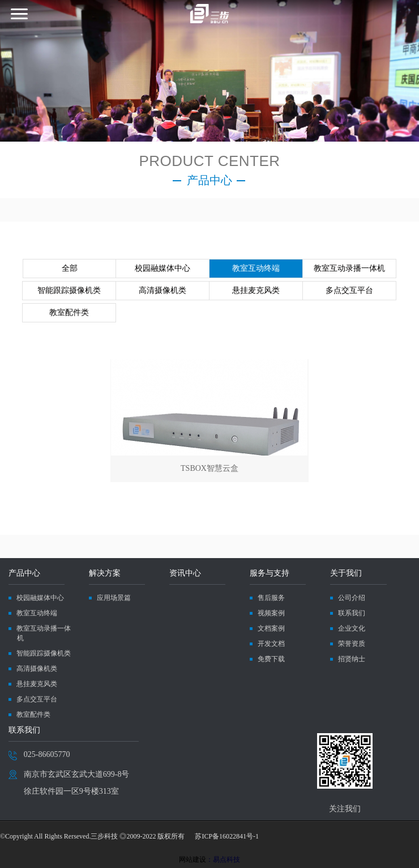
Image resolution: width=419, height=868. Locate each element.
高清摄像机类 (163, 290)
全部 (70, 268)
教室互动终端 (256, 268)
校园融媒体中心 (163, 268)
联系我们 (352, 613)
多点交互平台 (349, 290)
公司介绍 (352, 598)
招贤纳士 (352, 659)
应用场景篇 (114, 598)
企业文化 (352, 628)
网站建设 (193, 860)
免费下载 (271, 659)
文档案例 (271, 628)
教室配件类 (69, 312)
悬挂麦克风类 (256, 290)
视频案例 (271, 613)
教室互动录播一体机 (349, 268)
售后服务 (271, 598)
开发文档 (271, 644)
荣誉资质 (352, 644)
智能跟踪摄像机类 (69, 290)
